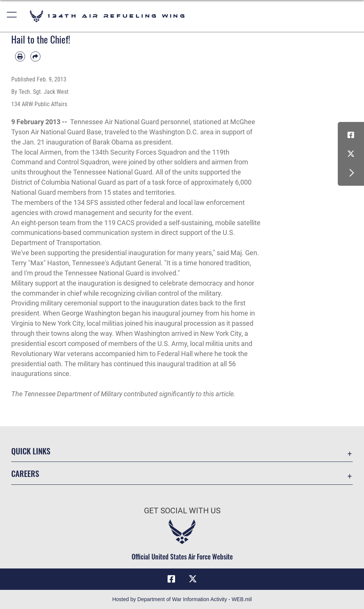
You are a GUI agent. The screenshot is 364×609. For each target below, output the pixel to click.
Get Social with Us (182, 511)
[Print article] (20, 56)
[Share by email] (35, 56)
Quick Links (31, 451)
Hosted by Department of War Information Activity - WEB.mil (182, 599)
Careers (25, 473)
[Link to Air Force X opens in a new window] (351, 154)
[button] (12, 16)
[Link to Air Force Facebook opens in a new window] (351, 135)
